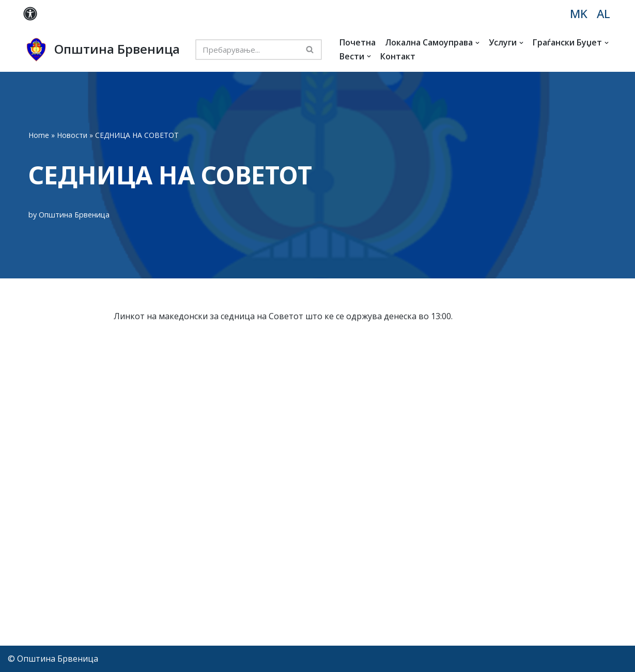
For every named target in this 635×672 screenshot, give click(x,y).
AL (603, 14)
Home (39, 135)
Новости (72, 135)
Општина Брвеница (74, 215)
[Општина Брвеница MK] (102, 50)
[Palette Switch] (30, 14)
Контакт (398, 56)
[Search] (247, 50)
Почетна (358, 42)
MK (579, 14)
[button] (477, 43)
